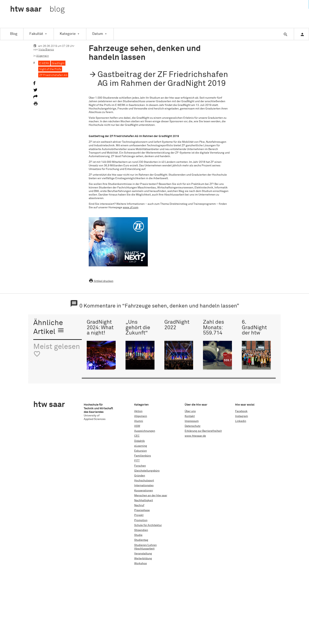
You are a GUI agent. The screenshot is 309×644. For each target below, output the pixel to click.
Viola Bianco (46, 50)
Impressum (192, 421)
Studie (138, 535)
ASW (137, 426)
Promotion (141, 520)
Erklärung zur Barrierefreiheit (203, 431)
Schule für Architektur (148, 525)
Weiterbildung (143, 559)
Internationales (144, 486)
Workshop (141, 563)
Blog (14, 34)
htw (37, 9)
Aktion (138, 411)
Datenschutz (193, 426)
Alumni (139, 421)
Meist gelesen (57, 351)
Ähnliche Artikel (49, 328)
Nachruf (139, 505)
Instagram (242, 416)
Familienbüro (143, 456)
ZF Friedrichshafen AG (53, 75)
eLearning (141, 446)
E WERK (44, 63)
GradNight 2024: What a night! (100, 328)
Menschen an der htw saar (151, 496)
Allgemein (43, 56)
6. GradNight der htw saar (254, 330)
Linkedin (241, 421)
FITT (137, 461)
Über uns (190, 411)
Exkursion (141, 451)
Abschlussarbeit (144, 549)
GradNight (58, 63)
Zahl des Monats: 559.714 (214, 328)
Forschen (140, 466)
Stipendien (141, 530)
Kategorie (68, 34)
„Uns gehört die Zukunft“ (138, 328)
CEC (137, 436)
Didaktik (140, 441)
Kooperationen (144, 491)
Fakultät (36, 34)
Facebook (241, 411)
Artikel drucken (101, 281)
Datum (98, 34)
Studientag (141, 540)
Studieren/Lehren (145, 545)
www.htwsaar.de (195, 436)
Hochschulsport (144, 481)
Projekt (139, 515)
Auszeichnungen (145, 431)
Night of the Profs (50, 69)
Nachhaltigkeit (144, 500)
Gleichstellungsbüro (147, 471)
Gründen (140, 476)
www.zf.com (131, 208)
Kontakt (190, 416)
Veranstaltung (143, 554)
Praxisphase (142, 510)
